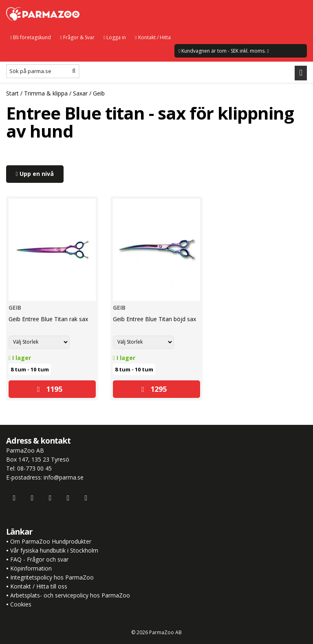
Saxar (80, 93)
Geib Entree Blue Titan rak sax (48, 319)
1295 (154, 389)
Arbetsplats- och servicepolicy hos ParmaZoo (70, 595)
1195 (50, 389)
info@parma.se (64, 477)
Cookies (21, 604)
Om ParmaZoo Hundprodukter (51, 541)
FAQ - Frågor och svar (39, 559)
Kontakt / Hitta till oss (38, 586)
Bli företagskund (31, 37)
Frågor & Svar (77, 37)
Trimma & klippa (46, 93)
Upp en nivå (35, 174)
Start (12, 93)
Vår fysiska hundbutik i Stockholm (54, 550)
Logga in (115, 37)
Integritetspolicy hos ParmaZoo (52, 577)
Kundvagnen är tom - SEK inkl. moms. (224, 51)
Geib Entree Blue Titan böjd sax (154, 319)
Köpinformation (31, 568)
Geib (99, 93)
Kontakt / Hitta (153, 37)
